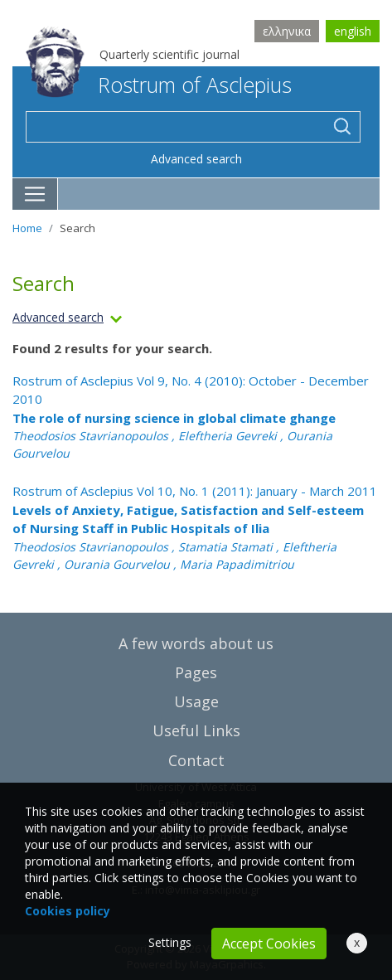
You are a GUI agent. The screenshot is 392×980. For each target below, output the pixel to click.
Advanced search (196, 159)
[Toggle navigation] (35, 194)
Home (27, 228)
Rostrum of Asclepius (159, 85)
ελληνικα (287, 31)
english (353, 31)
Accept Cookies (269, 944)
